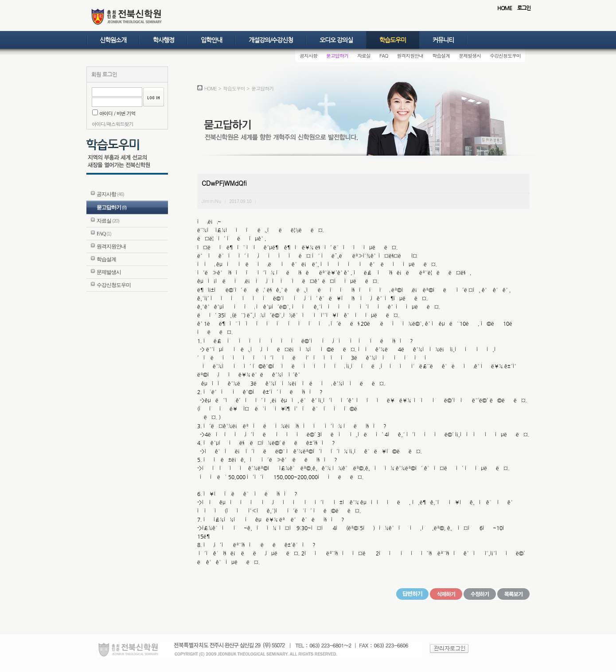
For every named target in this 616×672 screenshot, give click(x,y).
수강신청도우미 (505, 56)
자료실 (364, 56)
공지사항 (308, 56)
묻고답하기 (337, 56)
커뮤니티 (443, 40)
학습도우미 (393, 40)
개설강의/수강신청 (271, 40)
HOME (505, 8)
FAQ (384, 56)
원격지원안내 (410, 56)
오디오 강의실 (336, 40)
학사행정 (164, 40)
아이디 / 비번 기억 (114, 113)
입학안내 (211, 40)
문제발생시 (470, 56)
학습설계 (441, 56)
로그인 (524, 8)
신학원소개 (113, 40)
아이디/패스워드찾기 (113, 124)
